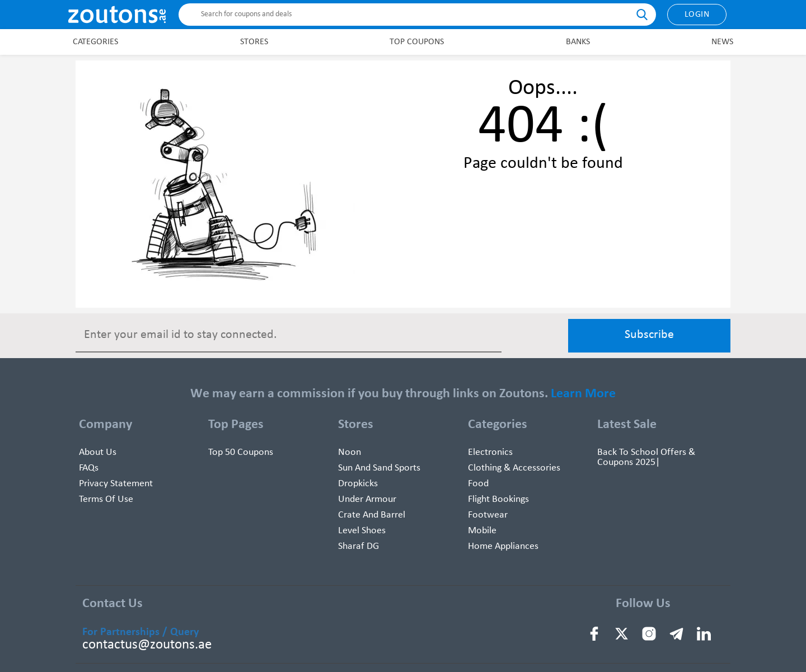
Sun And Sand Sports (379, 468)
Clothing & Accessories (514, 468)
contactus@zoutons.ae (147, 645)
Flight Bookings (498, 499)
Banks (578, 42)
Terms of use (106, 499)
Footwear (488, 515)
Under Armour (367, 499)
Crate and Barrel (372, 515)
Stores (254, 42)
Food (478, 484)
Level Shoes (362, 531)
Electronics (490, 452)
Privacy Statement (116, 484)
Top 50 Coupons (241, 452)
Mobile (482, 531)
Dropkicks (358, 484)
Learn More (583, 394)
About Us (98, 452)
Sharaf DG (359, 546)
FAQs (89, 468)
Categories (95, 42)
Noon (350, 452)
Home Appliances (503, 546)
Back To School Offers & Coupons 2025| (646, 457)
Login (697, 15)
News (722, 42)
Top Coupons (417, 42)
